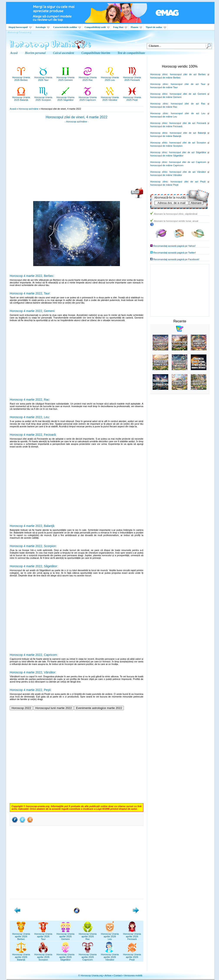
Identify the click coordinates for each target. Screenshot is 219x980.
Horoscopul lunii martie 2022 (53, 708)
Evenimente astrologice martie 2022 (99, 708)
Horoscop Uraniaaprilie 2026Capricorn (88, 956)
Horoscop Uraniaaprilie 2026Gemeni (66, 935)
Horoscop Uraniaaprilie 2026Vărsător (110, 956)
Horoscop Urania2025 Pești (132, 97)
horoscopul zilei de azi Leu (188, 113)
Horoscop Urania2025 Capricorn (88, 97)
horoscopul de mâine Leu (164, 117)
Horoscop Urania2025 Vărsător (110, 97)
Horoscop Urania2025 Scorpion (43, 97)
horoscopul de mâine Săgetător (167, 156)
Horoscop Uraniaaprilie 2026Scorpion (43, 956)
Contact (118, 975)
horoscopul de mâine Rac (164, 107)
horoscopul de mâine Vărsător (166, 175)
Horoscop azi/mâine (28, 109)
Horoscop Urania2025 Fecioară (132, 77)
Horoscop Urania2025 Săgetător (66, 97)
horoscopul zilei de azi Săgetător (188, 152)
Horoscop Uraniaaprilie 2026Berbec (21, 935)
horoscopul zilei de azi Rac (188, 104)
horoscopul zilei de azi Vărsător (188, 172)
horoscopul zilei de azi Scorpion (188, 143)
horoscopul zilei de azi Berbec (188, 74)
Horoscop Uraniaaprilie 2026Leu (110, 935)
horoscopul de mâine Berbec (165, 78)
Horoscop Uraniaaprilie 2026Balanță (21, 956)
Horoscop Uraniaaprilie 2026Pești (132, 956)
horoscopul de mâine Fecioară (166, 126)
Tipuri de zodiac (156, 27)
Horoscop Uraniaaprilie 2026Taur (43, 935)
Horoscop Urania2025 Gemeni (66, 77)
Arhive (108, 975)
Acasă (13, 109)
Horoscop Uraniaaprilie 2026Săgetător (66, 956)
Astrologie (42, 27)
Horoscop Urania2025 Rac (88, 77)
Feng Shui (120, 27)
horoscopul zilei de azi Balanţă (188, 133)
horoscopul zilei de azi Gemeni (188, 94)
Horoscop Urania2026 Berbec (21, 77)
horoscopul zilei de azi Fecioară (188, 123)
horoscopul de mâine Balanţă (166, 136)
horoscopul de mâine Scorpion (166, 146)
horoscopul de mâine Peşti (164, 185)
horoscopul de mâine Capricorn (167, 165)
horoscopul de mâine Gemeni (166, 97)
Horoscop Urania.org (19, 32)
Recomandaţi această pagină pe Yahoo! (174, 246)
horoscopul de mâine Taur (164, 87)
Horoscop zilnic (159, 74)
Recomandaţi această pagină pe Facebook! (176, 259)
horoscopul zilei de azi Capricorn (188, 162)
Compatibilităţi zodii (97, 27)
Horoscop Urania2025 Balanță (21, 97)
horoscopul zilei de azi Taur (188, 84)
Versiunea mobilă (133, 975)
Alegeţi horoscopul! (20, 27)
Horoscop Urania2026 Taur (43, 77)
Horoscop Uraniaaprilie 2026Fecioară (132, 935)
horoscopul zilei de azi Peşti (188, 182)
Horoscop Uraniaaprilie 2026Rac (88, 935)
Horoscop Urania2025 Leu (110, 77)
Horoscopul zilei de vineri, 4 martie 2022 (77, 117)
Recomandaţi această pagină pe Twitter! (175, 253)
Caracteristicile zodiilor (67, 27)
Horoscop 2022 (21, 708)
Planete (136, 27)
